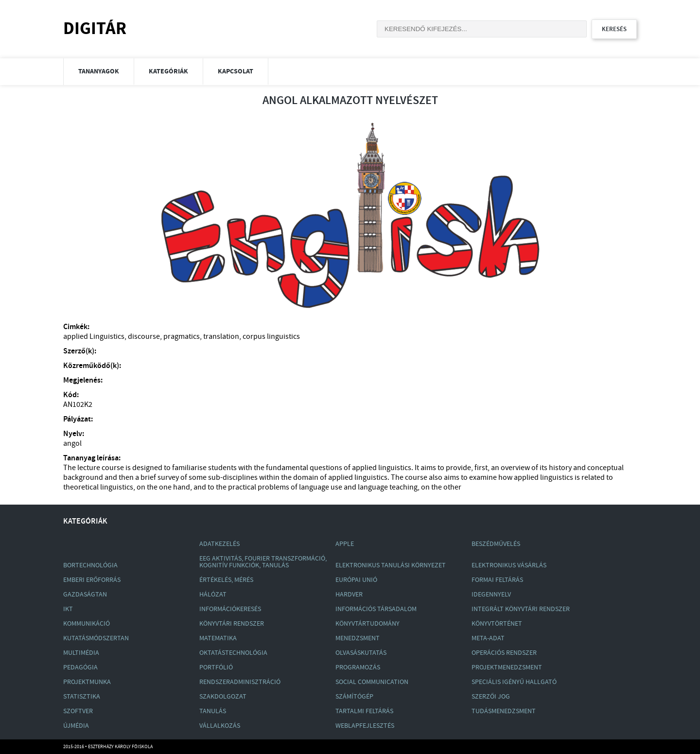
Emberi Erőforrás (92, 580)
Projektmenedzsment (507, 667)
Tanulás (213, 711)
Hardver (349, 595)
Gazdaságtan (85, 595)
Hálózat (213, 595)
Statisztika (82, 697)
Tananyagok (99, 71)
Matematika (218, 638)
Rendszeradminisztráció (240, 682)
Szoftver (78, 711)
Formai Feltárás (497, 580)
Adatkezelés (219, 544)
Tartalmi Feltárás (364, 711)
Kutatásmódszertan (96, 638)
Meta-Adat (488, 638)
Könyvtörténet (497, 624)
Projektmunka (87, 682)
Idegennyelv (491, 595)
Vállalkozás (220, 726)
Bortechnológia (90, 565)
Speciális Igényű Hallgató (514, 682)
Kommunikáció (87, 624)
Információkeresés (230, 609)
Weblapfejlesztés (365, 726)
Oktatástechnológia (233, 653)
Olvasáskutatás (361, 653)
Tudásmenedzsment (504, 711)
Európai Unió (356, 580)
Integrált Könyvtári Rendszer (521, 609)
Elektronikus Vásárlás (509, 565)
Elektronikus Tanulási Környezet (391, 565)
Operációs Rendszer (504, 653)
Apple (345, 544)
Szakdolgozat (223, 697)
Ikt (68, 609)
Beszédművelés (496, 544)
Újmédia (76, 726)
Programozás (358, 667)
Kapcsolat (236, 71)
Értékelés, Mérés (226, 580)
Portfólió (216, 667)
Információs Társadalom (376, 609)
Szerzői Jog (491, 697)
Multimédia (81, 653)
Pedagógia (80, 667)
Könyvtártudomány (367, 624)
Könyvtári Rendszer (232, 624)
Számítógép (354, 697)
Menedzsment (358, 638)
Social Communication (372, 682)
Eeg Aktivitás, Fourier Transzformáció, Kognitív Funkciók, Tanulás (263, 562)
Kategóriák (168, 71)
